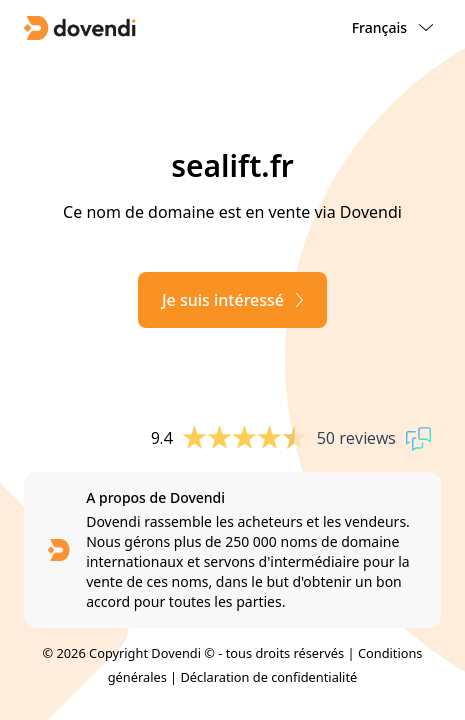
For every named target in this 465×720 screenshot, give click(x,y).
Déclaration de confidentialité (269, 677)
